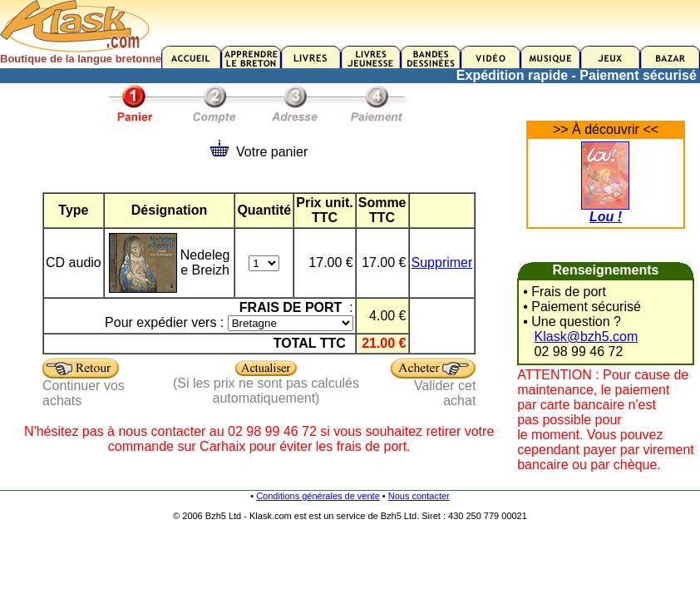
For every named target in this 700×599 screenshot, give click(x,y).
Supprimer (442, 262)
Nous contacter (419, 496)
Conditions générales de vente (318, 496)
